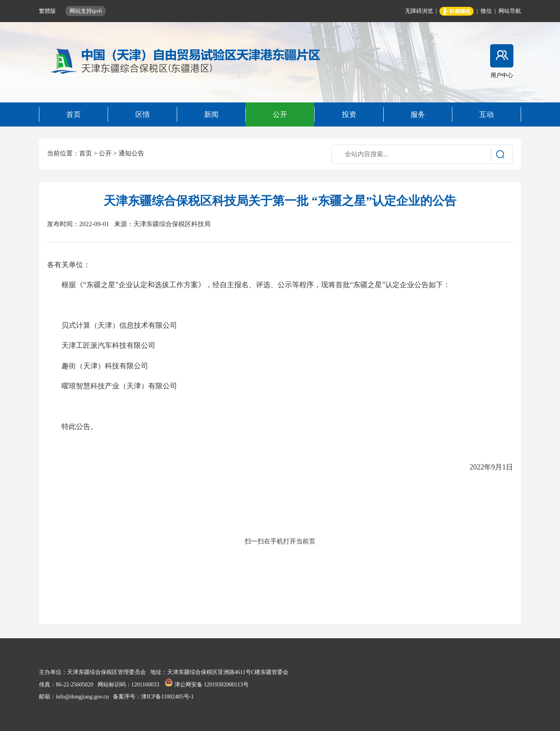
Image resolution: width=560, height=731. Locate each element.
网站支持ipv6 (86, 11)
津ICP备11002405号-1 (167, 697)
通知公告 (131, 153)
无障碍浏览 (419, 11)
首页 (86, 153)
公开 (105, 153)
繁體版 (48, 11)
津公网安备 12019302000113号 (206, 685)
